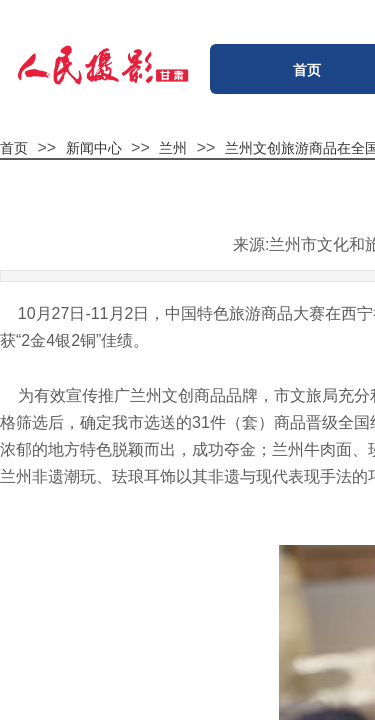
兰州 (173, 148)
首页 (14, 148)
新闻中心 (94, 148)
